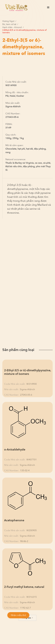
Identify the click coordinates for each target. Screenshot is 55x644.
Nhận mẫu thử (18, 615)
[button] (48, 7)
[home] (15, 7)
